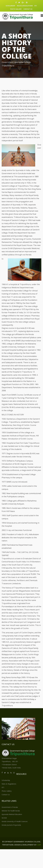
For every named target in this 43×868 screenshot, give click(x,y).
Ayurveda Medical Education (12, 814)
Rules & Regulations (25, 6)
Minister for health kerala (11, 811)
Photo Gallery (16, 9)
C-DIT (39, 845)
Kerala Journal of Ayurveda (11, 825)
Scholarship (10, 6)
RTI (36, 6)
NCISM (4, 818)
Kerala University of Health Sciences (15, 821)
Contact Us (28, 9)
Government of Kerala (10, 807)
